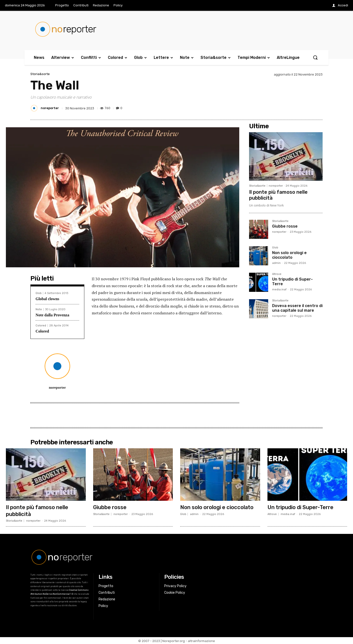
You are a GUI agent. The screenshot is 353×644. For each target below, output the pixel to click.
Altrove (277, 274)
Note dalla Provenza (52, 315)
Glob (38, 293)
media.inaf (279, 290)
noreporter (50, 108)
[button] (315, 57)
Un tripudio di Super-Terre (292, 282)
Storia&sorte (40, 74)
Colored (41, 326)
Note (39, 309)
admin (276, 263)
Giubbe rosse (285, 226)
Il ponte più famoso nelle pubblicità (37, 510)
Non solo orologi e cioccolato (289, 255)
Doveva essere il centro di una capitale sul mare (297, 308)
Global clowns (47, 299)
